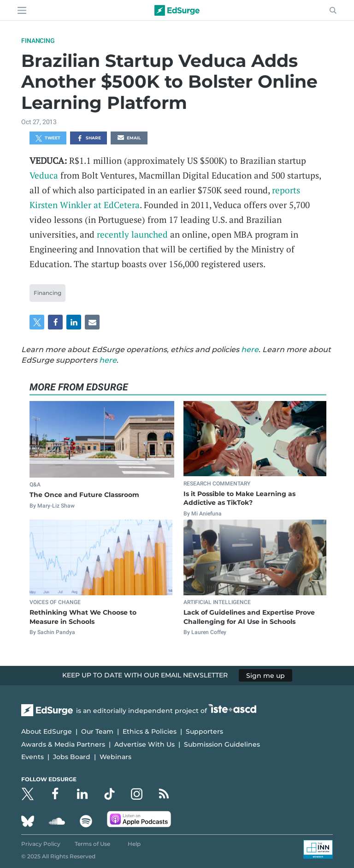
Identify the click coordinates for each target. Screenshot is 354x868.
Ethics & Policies (150, 731)
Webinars (115, 757)
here (250, 350)
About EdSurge (47, 731)
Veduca (44, 175)
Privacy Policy (41, 844)
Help (134, 844)
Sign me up (265, 675)
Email (129, 138)
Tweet (48, 138)
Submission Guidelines (222, 744)
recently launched (132, 234)
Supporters (204, 731)
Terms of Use (92, 844)
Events (32, 757)
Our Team (97, 731)
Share (89, 138)
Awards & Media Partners (63, 744)
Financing (38, 41)
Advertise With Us (145, 744)
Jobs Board (72, 757)
